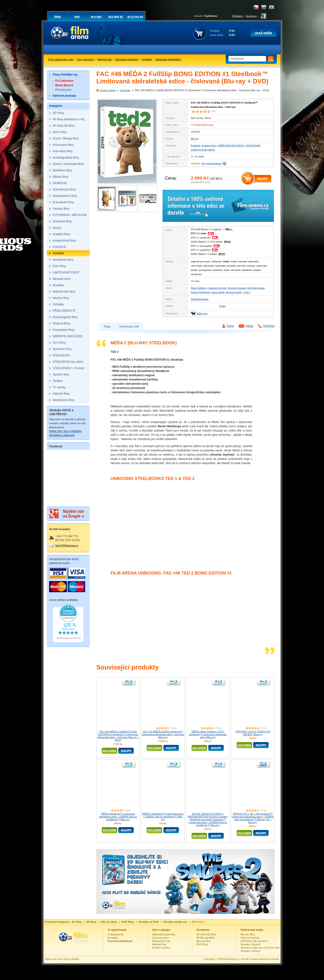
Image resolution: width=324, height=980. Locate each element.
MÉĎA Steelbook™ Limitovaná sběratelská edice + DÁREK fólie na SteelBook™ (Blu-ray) (118, 816)
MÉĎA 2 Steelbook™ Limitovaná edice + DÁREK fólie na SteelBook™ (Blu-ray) (163, 816)
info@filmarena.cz (67, 545)
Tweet (222, 306)
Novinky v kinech (250, 944)
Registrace (251, 16)
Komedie (125, 90)
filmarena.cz (231, 959)
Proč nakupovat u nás (61, 59)
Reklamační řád (161, 941)
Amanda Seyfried (217, 288)
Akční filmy (198, 922)
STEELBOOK (253, 145)
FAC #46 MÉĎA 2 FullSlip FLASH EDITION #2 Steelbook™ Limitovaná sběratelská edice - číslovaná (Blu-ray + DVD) (118, 736)
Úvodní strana (107, 90)
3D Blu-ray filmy (206, 938)
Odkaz (249, 326)
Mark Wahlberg (199, 288)
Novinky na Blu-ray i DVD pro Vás (260, 948)
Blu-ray (195, 138)
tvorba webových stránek (265, 959)
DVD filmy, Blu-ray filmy (254, 941)
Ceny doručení (85, 59)
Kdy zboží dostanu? (212, 163)
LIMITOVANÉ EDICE (203, 150)
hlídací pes (202, 313)
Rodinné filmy (209, 145)
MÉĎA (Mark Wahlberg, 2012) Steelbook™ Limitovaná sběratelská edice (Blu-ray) (208, 734)
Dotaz (230, 326)
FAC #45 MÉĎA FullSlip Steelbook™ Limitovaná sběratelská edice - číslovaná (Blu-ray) (163, 734)
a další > (247, 292)
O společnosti (116, 934)
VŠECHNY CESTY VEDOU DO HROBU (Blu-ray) (253, 733)
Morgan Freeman (237, 288)
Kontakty (147, 59)
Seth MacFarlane (256, 288)
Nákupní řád (104, 59)
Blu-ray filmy (204, 941)
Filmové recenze (250, 938)
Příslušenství (63, 90)
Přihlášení (238, 16)
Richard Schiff (234, 292)
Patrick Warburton (200, 292)
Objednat (269, 326)
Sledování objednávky (168, 59)
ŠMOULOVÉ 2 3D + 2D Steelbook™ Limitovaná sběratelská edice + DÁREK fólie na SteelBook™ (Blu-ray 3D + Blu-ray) (253, 818)
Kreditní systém (161, 948)
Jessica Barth (218, 292)
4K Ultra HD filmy (206, 934)
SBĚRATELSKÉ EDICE (231, 145)
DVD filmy (202, 944)
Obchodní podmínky (127, 59)
